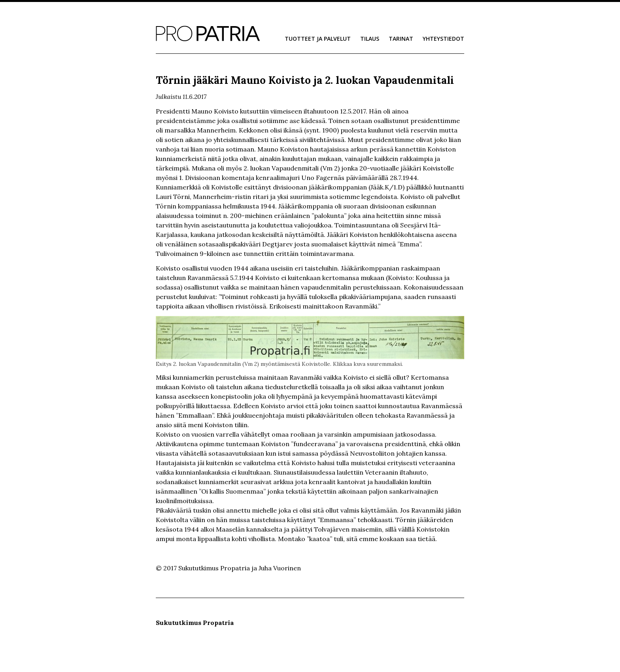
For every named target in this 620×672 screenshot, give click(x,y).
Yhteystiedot (443, 39)
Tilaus (370, 39)
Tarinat (401, 39)
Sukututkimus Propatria (208, 34)
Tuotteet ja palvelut (318, 39)
